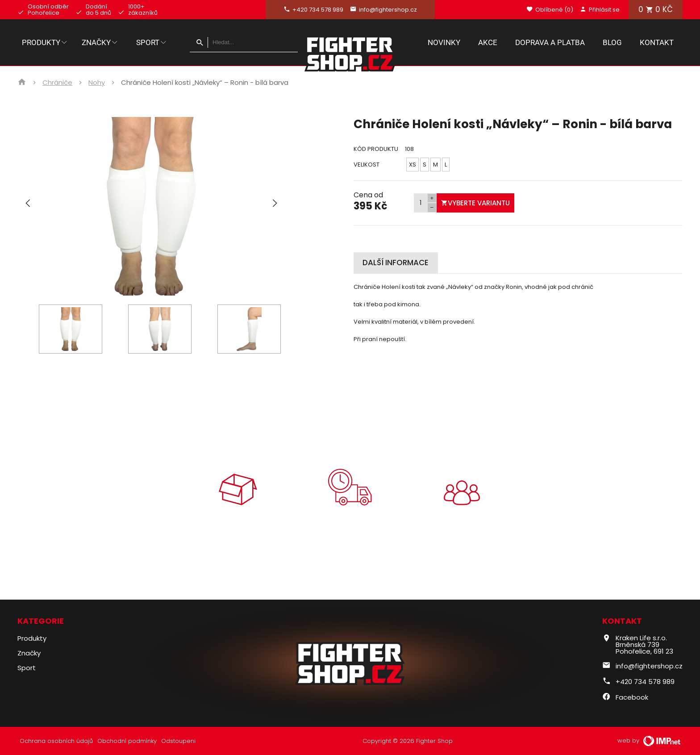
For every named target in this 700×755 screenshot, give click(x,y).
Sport (152, 42)
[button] (275, 206)
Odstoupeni (178, 741)
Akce (488, 42)
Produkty (45, 42)
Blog (612, 42)
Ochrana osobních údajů (56, 741)
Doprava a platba (550, 42)
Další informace (396, 263)
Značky (100, 42)
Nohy (97, 83)
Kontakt (657, 42)
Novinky (444, 42)
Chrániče (57, 83)
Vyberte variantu (475, 203)
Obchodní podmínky (127, 741)
